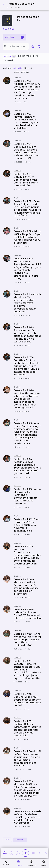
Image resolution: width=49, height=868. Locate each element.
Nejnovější (17, 68)
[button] (19, 5)
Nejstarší (28, 68)
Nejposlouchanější (21, 72)
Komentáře (24, 56)
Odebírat (15, 37)
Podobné (8, 61)
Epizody (9, 56)
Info (36, 56)
